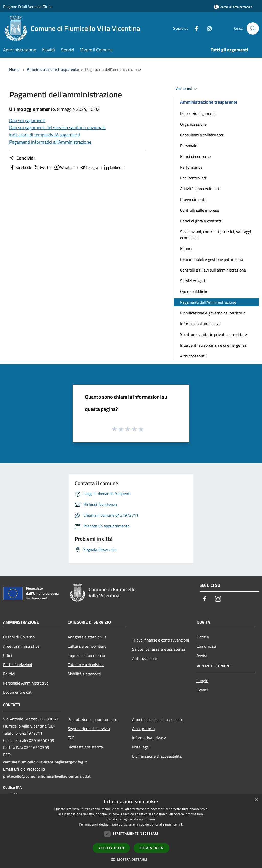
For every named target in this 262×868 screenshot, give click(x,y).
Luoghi (202, 681)
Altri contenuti (193, 356)
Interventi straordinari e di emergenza (213, 345)
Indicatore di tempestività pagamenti (45, 135)
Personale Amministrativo (26, 683)
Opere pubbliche (194, 291)
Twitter (43, 167)
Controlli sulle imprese (200, 210)
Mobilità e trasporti (84, 674)
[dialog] (131, 831)
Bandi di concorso (195, 156)
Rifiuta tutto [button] (152, 848)
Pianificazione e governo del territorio (213, 313)
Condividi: (22, 158)
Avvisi (202, 655)
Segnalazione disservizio (89, 729)
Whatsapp (66, 167)
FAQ (71, 738)
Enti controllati (193, 178)
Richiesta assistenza (85, 747)
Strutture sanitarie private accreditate (214, 334)
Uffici (8, 655)
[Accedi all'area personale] (233, 7)
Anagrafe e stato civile (87, 637)
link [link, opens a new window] (180, 824)
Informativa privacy (149, 738)
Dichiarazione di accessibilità (157, 756)
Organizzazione (193, 124)
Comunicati (206, 646)
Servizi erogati (193, 281)
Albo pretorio (143, 729)
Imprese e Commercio (86, 655)
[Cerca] (253, 28)
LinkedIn (114, 167)
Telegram (91, 167)
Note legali (141, 747)
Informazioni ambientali (201, 324)
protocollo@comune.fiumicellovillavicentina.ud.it (47, 776)
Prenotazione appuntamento (92, 719)
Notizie (203, 637)
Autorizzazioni (144, 658)
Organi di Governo (19, 637)
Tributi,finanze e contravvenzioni (161, 640)
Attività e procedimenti (200, 189)
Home (14, 69)
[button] (131, 859)
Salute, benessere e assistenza (159, 649)
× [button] (256, 800)
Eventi (202, 690)
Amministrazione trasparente (53, 69)
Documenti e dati (18, 692)
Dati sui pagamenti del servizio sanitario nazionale (57, 128)
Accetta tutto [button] (111, 848)
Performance (191, 167)
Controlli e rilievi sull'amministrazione (213, 270)
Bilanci (186, 248)
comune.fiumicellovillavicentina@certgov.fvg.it (45, 762)
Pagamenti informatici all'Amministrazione (50, 142)
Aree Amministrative (21, 646)
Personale (189, 146)
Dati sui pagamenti (27, 120)
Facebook (20, 167)
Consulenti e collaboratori (202, 135)
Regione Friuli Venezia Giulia (28, 7)
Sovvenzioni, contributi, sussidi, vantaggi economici (216, 235)
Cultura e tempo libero (87, 646)
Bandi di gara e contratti (201, 221)
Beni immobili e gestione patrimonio (211, 259)
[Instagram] (207, 28)
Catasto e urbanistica (86, 665)
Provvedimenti (193, 199)
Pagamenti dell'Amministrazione (208, 302)
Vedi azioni (187, 89)
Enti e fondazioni (18, 665)
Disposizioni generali (198, 113)
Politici (9, 674)
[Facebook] (194, 28)
